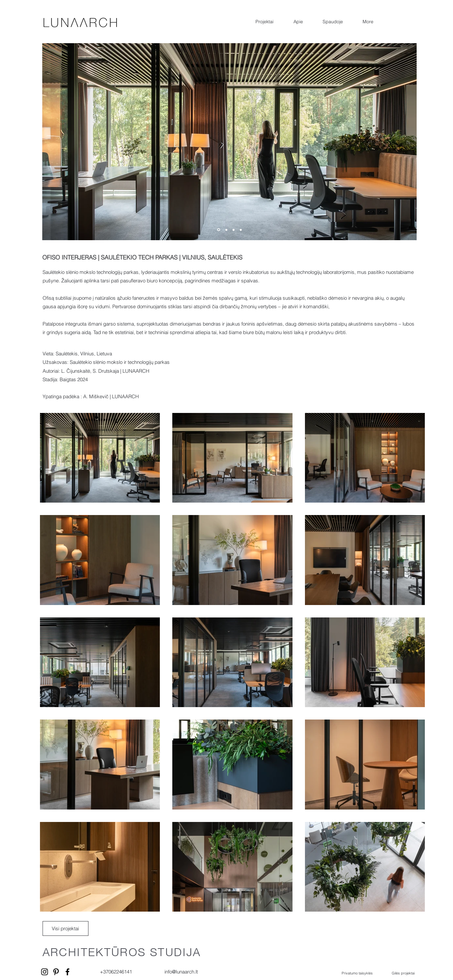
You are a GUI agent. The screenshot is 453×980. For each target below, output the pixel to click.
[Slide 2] (226, 230)
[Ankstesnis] (32, 142)
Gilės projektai (403, 973)
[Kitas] (427, 142)
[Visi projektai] (66, 928)
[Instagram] (45, 972)
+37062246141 (116, 972)
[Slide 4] (241, 230)
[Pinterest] (56, 972)
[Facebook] (67, 972)
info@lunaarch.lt (181, 972)
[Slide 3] (234, 230)
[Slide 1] (219, 230)
